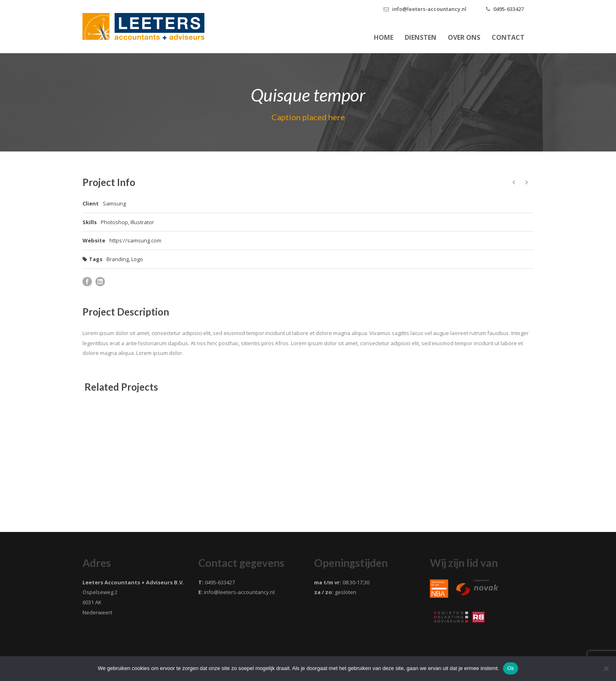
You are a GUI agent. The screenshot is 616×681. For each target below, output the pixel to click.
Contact (508, 37)
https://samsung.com (135, 240)
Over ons (464, 37)
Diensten (421, 37)
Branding (118, 259)
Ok (511, 668)
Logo (137, 259)
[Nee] (606, 668)
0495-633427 (509, 9)
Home (384, 37)
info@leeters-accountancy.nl (429, 9)
